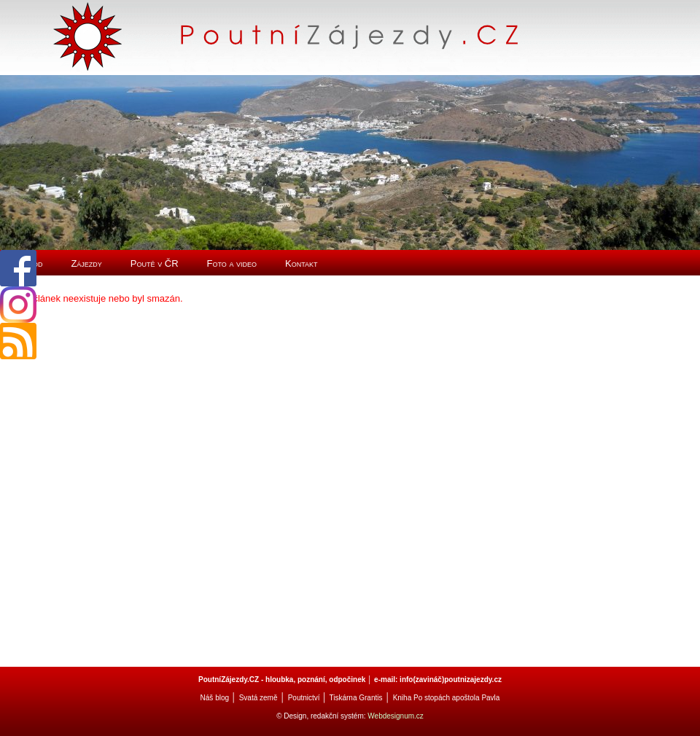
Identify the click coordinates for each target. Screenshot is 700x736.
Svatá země (258, 698)
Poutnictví (304, 698)
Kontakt (302, 263)
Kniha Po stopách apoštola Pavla (447, 698)
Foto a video (232, 263)
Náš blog (215, 698)
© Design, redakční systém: (322, 716)
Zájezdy (86, 263)
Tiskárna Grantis (355, 698)
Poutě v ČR (155, 263)
